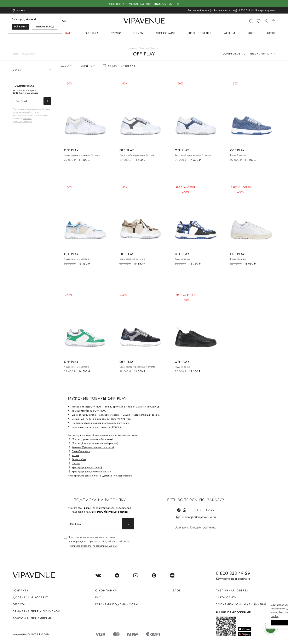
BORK (271, 33)
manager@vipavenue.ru (199, 517)
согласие (81, 537)
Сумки (116, 33)
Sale (69, 33)
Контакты (21, 590)
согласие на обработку (23, 112)
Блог (251, 33)
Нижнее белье (200, 33)
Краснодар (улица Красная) (87, 467)
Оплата (19, 604)
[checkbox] (119, 66)
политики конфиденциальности (22, 120)
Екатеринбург (79, 459)
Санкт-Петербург (81, 451)
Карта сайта (226, 597)
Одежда (92, 33)
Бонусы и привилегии (33, 618)
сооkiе (212, 616)
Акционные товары (121, 66)
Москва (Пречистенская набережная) (92, 439)
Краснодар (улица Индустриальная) (92, 472)
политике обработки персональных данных (94, 546)
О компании (106, 590)
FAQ (98, 597)
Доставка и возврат (30, 597)
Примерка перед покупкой (37, 611)
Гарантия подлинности (117, 604)
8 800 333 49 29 (248, 10)
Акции (230, 33)
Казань (76, 455)
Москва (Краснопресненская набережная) (95, 443)
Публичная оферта (232, 590)
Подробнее (163, 4)
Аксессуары (165, 33)
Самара (76, 463)
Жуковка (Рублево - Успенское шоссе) (93, 447)
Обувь (138, 33)
